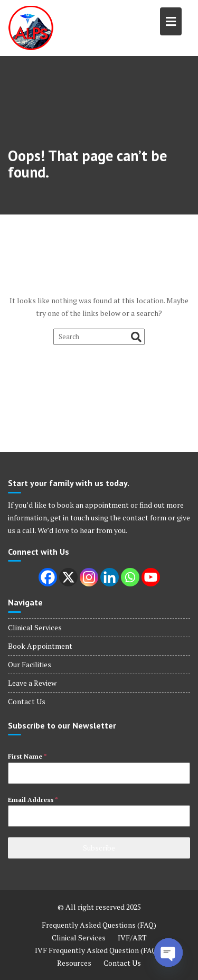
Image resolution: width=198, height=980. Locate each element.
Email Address (33, 800)
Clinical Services (35, 627)
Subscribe (99, 848)
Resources (74, 963)
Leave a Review (32, 683)
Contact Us (27, 701)
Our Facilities (30, 664)
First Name (27, 756)
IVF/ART (132, 937)
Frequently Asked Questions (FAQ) (99, 925)
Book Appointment (40, 646)
